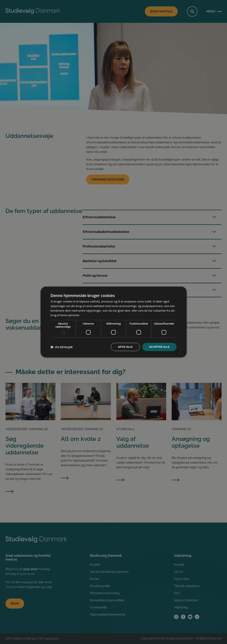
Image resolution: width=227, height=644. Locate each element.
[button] (62, 347)
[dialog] (114, 322)
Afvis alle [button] (125, 347)
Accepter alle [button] (159, 347)
